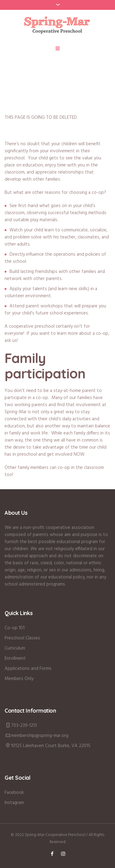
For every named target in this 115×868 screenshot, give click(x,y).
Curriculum (15, 648)
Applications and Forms (28, 669)
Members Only (19, 679)
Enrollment (15, 658)
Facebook (14, 793)
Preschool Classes (22, 638)
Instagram (14, 803)
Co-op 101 (15, 628)
